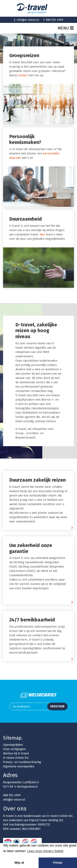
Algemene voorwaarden (19, 766)
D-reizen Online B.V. (16, 758)
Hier (43, 235)
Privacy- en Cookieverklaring (22, 762)
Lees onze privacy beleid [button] (45, 851)
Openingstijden (13, 745)
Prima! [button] (58, 863)
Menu (66, 28)
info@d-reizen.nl (28, 20)
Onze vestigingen (14, 749)
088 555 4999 (55, 20)
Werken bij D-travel (16, 753)
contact (23, 75)
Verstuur (57, 706)
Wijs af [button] (19, 863)
